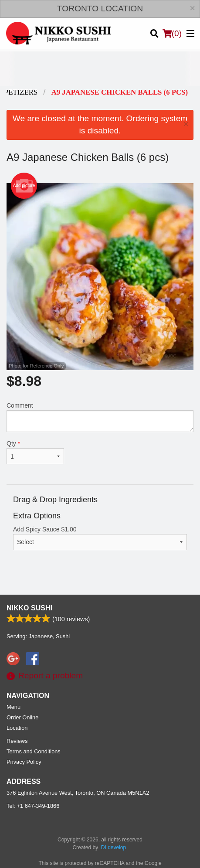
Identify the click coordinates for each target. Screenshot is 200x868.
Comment (100, 417)
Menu (14, 707)
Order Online (22, 717)
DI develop (114, 848)
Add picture (24, 186)
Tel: (33, 806)
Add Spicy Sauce (100, 538)
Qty (35, 452)
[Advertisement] (100, 69)
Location (17, 728)
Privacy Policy (24, 762)
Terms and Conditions (34, 751)
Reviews (17, 741)
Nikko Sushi (29, 608)
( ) (172, 34)
